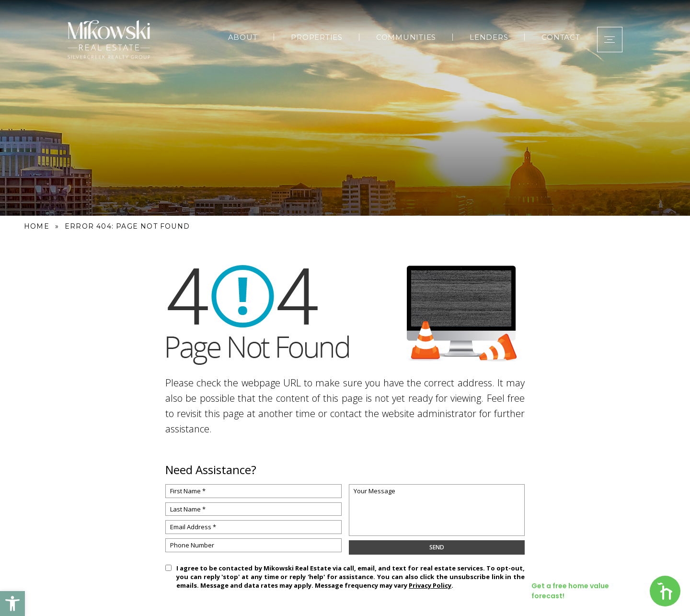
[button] (12, 604)
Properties (313, 35)
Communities (402, 35)
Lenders (485, 35)
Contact (557, 35)
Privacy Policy (430, 585)
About (239, 35)
